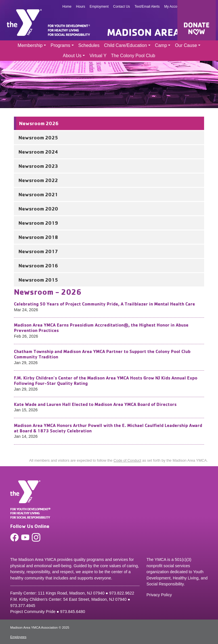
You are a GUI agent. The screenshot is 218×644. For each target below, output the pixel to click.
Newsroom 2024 (38, 152)
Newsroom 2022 (38, 180)
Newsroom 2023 (38, 166)
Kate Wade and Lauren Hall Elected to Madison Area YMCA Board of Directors (95, 404)
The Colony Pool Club (133, 56)
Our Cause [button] (186, 45)
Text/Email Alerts (147, 7)
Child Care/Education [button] (125, 45)
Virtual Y (98, 56)
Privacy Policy (159, 595)
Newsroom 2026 (39, 123)
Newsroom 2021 (38, 194)
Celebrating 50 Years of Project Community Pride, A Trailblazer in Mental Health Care (104, 304)
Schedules (89, 45)
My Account (173, 7)
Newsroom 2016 (38, 265)
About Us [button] (72, 56)
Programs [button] (60, 45)
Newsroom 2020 (38, 209)
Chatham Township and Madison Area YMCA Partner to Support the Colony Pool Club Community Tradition (102, 354)
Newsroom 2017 (38, 251)
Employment (99, 7)
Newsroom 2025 (38, 137)
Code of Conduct (127, 460)
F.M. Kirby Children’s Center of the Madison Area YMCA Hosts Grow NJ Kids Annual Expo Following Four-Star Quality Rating (106, 380)
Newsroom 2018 (38, 237)
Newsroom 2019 (38, 223)
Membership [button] (30, 45)
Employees (18, 637)
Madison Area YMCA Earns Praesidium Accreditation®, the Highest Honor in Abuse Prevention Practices (101, 328)
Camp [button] (161, 45)
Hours (81, 7)
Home (67, 7)
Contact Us (122, 7)
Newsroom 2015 (38, 280)
